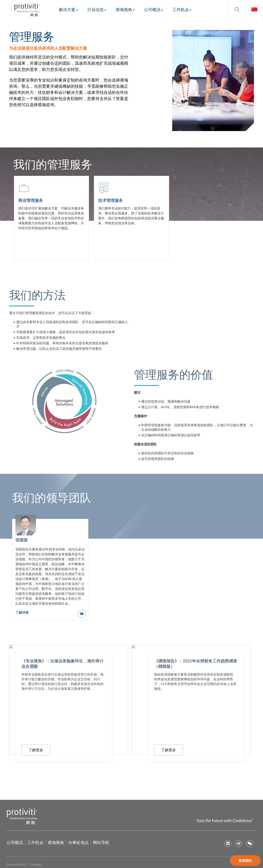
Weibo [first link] (239, 844)
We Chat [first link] (250, 844)
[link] (254, 10)
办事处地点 (78, 842)
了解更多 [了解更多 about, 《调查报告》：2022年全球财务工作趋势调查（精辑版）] (168, 763)
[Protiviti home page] (22, 816)
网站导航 (101, 842)
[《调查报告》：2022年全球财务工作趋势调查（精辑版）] (196, 719)
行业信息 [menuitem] (96, 9)
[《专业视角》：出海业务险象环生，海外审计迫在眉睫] (63, 719)
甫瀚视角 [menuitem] (124, 9)
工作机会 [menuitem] (181, 9)
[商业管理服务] (51, 218)
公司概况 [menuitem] (152, 9)
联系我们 (245, 861)
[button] (237, 10)
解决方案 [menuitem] (67, 9)
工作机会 (35, 842)
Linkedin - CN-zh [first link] (228, 844)
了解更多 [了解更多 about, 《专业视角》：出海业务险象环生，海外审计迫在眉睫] (36, 763)
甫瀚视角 (56, 842)
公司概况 (15, 842)
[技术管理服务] (131, 218)
